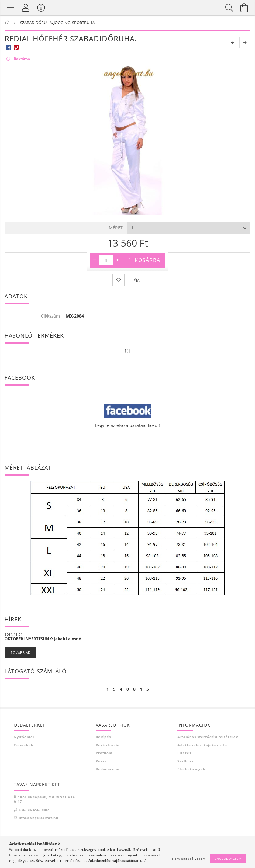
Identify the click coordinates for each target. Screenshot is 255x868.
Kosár (101, 761)
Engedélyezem (228, 859)
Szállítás (186, 761)
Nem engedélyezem (189, 859)
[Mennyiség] (106, 260)
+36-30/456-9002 (34, 810)
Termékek (24, 745)
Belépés (103, 737)
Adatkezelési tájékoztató (202, 745)
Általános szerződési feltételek (208, 737)
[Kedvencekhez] (119, 280)
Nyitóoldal (24, 737)
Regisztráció (108, 745)
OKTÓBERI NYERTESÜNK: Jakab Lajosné (43, 639)
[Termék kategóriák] (11, 8)
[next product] (245, 43)
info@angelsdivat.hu (39, 818)
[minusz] (95, 260)
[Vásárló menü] (41, 8)
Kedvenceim (108, 769)
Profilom (104, 753)
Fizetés (184, 753)
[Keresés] (229, 8)
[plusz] (117, 260)
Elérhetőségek (191, 769)
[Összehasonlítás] (137, 280)
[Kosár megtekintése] (244, 8)
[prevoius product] (233, 43)
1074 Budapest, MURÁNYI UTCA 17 (44, 799)
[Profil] (26, 8)
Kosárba (148, 260)
